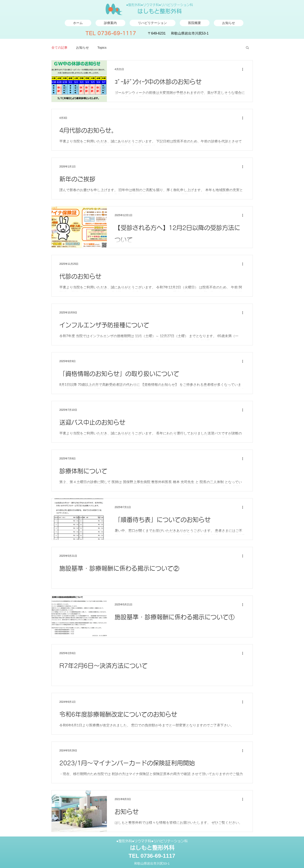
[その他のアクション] (244, 69)
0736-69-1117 (117, 33)
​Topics (102, 47)
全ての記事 (59, 47)
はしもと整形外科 (160, 11)
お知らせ (82, 47)
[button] (247, 48)
